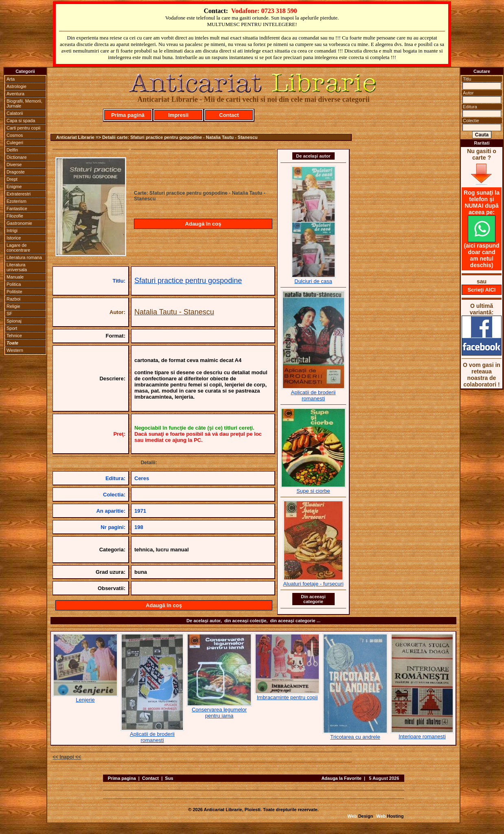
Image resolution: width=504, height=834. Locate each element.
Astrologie (16, 86)
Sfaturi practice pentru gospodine (188, 281)
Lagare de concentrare (18, 248)
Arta (11, 79)
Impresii (178, 115)
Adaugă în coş (203, 224)
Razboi (13, 299)
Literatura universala (17, 267)
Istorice (14, 238)
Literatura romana (24, 257)
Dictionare (17, 157)
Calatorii (15, 113)
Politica (14, 284)
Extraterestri (19, 194)
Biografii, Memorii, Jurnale (24, 103)
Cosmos (15, 135)
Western (15, 350)
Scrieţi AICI (482, 290)
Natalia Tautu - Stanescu (174, 312)
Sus (169, 778)
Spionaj (14, 321)
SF (9, 314)
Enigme (14, 187)
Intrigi (12, 230)
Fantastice (17, 208)
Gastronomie (19, 223)
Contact (229, 115)
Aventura (15, 94)
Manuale (15, 277)
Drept (12, 179)
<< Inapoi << (67, 757)
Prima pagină (128, 115)
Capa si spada (21, 121)
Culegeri (15, 143)
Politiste (14, 292)
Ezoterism (16, 201)
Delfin (12, 150)
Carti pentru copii (23, 128)
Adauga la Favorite (341, 778)
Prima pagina (122, 778)
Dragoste (16, 172)
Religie (13, 306)
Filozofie (15, 216)
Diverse (14, 165)
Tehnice (14, 336)
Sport (12, 328)
